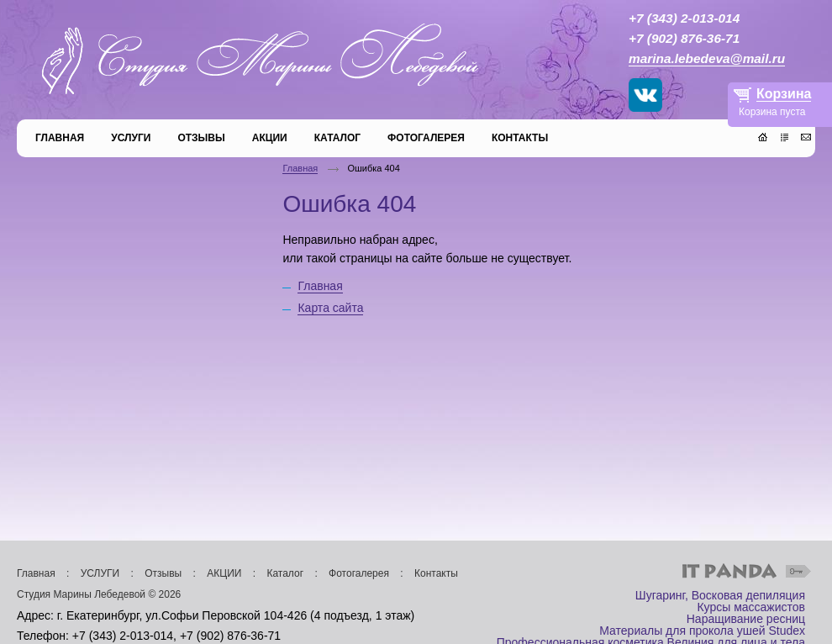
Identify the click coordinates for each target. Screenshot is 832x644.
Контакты (436, 573)
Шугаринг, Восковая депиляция (720, 595)
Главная (300, 168)
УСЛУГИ (100, 573)
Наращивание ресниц (746, 619)
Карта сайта (330, 308)
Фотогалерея (359, 573)
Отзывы (163, 573)
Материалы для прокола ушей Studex (702, 631)
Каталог (285, 573)
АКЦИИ (224, 573)
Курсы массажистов (751, 607)
